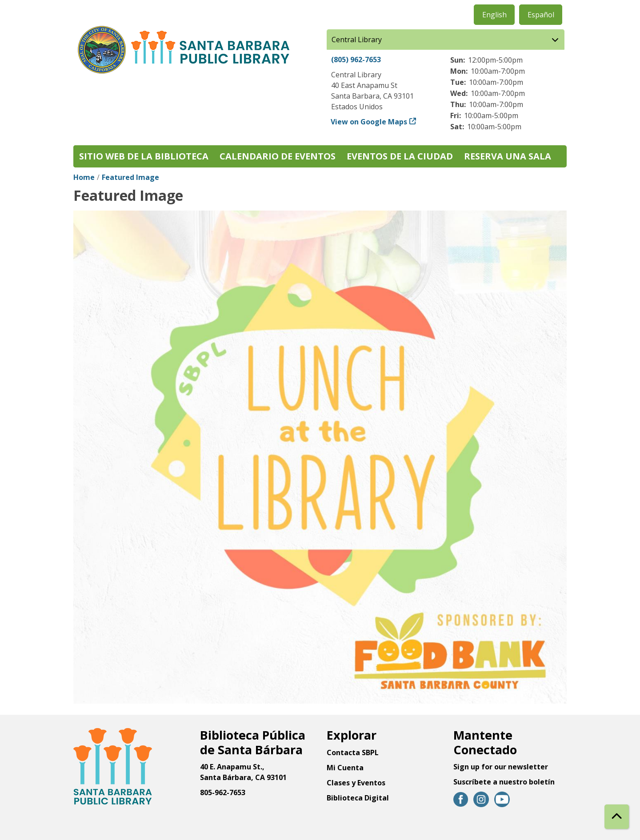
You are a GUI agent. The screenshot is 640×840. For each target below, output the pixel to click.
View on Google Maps (369, 122)
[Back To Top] (617, 817)
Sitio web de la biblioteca (144, 156)
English (494, 15)
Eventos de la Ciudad (400, 156)
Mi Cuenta (345, 768)
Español (541, 15)
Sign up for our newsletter (501, 767)
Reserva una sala (508, 156)
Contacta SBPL (353, 752)
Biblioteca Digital (358, 798)
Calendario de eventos (278, 156)
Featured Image (130, 177)
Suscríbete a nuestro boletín (504, 782)
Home (84, 177)
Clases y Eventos (356, 783)
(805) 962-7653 (356, 60)
